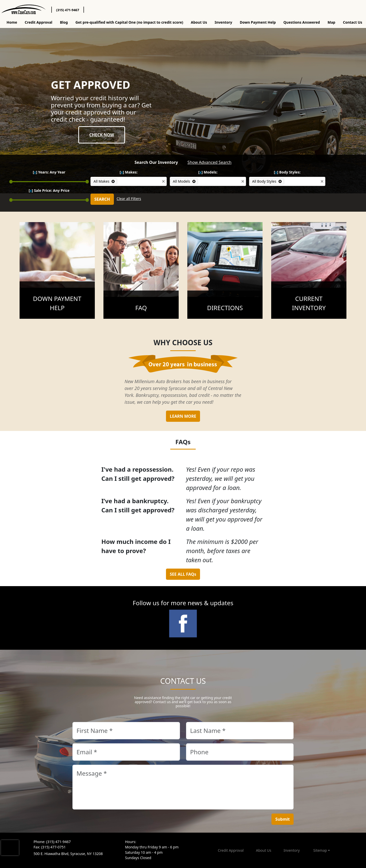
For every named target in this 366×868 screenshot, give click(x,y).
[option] (104, 181)
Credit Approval (38, 22)
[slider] (11, 182)
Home (12, 22)
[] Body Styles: (287, 172)
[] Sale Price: (49, 190)
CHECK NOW (102, 135)
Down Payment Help (258, 22)
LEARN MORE (183, 416)
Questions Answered (302, 22)
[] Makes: (129, 172)
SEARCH (102, 199)
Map (331, 22)
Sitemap (320, 850)
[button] (163, 181)
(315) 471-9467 (68, 10)
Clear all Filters (129, 199)
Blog (64, 22)
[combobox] (139, 181)
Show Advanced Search (210, 162)
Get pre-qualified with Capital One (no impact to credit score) (129, 22)
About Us (199, 22)
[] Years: (49, 172)
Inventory (224, 22)
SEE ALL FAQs (183, 574)
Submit (283, 819)
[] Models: (208, 172)
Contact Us (353, 22)
